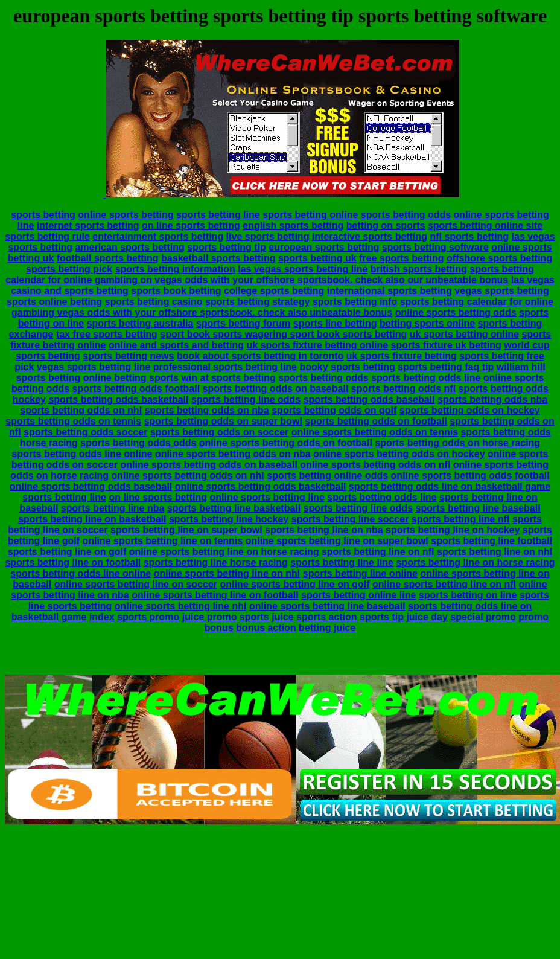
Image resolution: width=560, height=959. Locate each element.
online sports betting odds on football (286, 443)
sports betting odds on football (376, 421)
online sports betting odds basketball (261, 486)
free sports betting (401, 258)
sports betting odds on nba (207, 410)
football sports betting (108, 258)
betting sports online (427, 323)
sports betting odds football (136, 389)
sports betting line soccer (350, 519)
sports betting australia (140, 323)
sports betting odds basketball (118, 399)
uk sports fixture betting (402, 356)
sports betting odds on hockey (470, 410)
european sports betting (324, 247)
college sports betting (274, 291)
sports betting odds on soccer (219, 432)
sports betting (43, 215)
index (102, 617)
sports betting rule (47, 236)
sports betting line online (360, 573)
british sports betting (419, 269)
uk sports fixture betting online (317, 345)
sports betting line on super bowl (186, 530)
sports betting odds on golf (334, 410)
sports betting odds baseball (369, 399)
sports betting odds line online (82, 454)
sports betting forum (243, 323)
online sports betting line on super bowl (337, 541)
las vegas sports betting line (303, 269)
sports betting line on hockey (453, 530)
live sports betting (268, 236)
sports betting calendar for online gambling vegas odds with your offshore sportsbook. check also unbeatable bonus (282, 307)
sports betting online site (485, 226)
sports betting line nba (113, 508)
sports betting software (435, 247)
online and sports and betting (176, 345)
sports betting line (218, 215)
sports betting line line (342, 563)
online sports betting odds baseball (91, 486)
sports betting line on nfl (378, 552)
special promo (483, 617)
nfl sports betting (469, 236)
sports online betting (54, 302)
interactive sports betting (370, 236)
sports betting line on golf (67, 552)
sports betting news (128, 356)
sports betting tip (227, 247)
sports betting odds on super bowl (223, 421)
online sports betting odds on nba (233, 454)
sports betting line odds (246, 399)
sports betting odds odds (138, 443)
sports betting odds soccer (85, 432)
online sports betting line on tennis (162, 541)
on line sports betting (191, 226)
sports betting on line (468, 595)
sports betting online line (358, 595)
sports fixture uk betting (446, 345)
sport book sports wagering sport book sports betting (283, 334)
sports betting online (310, 215)
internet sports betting (88, 226)
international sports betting (390, 291)
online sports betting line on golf (294, 584)
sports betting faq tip (446, 367)
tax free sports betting (107, 334)
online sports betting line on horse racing (224, 552)
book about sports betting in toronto (260, 356)
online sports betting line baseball (327, 606)
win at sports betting (228, 378)
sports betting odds (406, 215)
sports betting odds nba (492, 399)
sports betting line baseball (478, 508)
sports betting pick (69, 269)
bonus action (266, 628)
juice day (427, 617)
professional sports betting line (225, 367)
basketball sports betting (218, 258)
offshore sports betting (499, 258)
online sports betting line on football (215, 595)
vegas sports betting (501, 291)
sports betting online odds (327, 476)
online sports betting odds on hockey (399, 454)
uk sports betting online (464, 334)
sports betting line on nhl (495, 552)
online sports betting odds (456, 313)
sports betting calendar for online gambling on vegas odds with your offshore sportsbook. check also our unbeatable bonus (270, 274)
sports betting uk (317, 258)
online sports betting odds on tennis (375, 432)
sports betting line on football (73, 563)
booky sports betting (347, 367)
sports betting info (355, 302)
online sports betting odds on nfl (375, 465)
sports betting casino (154, 302)
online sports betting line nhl (181, 606)
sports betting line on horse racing (475, 563)
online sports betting (126, 215)
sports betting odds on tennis (73, 421)
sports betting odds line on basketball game (450, 486)
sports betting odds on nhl (81, 410)
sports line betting (335, 323)
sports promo (148, 617)
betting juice (327, 628)
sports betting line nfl (461, 519)
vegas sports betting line (94, 367)
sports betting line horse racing (216, 563)
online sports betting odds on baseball (209, 465)
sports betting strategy (257, 302)
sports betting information (175, 269)
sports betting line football (492, 541)
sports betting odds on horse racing (457, 443)
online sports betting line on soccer (136, 584)
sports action (326, 617)
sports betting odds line (426, 378)
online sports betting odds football (470, 476)
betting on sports (386, 226)
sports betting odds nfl (403, 389)
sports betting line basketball (234, 508)
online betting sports (131, 378)
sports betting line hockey (229, 519)
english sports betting (293, 226)
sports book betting (176, 291)
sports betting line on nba (324, 530)
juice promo (210, 617)
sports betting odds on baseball (276, 389)
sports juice (267, 617)
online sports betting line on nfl (444, 584)
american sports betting (129, 247)
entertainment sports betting (158, 236)
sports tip (382, 617)
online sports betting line (267, 497)
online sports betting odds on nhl (187, 476)
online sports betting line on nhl (227, 573)
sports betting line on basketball (92, 519)
